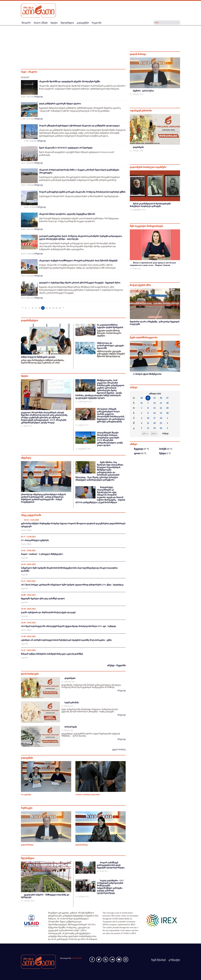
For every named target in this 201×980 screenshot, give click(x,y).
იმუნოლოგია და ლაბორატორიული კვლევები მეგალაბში (110, 346)
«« (134, 394)
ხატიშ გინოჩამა (72, 703)
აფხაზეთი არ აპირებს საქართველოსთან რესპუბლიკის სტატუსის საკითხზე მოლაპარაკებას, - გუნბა (66, 640)
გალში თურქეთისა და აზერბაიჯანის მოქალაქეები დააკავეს (48, 612)
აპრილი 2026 (155, 394)
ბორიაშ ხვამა (71, 727)
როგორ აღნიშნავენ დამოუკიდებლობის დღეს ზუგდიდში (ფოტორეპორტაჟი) (111, 865)
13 (50, 308)
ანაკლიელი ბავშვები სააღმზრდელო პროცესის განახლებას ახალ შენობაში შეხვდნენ (78, 261)
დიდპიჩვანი (70, 678)
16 (60, 308)
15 (57, 308)
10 (39, 308)
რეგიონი (24, 558)
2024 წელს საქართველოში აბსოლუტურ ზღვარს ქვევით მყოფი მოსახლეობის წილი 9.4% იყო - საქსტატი (68, 626)
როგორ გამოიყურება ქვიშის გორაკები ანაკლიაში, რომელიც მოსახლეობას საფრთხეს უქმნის (82, 192)
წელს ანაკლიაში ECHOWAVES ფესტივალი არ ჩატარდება (66, 148)
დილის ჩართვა (27, 845)
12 (46, 308)
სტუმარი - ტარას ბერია (143, 91)
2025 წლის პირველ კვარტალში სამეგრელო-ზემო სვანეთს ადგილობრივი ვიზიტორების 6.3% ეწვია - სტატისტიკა (72, 585)
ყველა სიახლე (119, 749)
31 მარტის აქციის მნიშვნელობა (147, 374)
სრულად (39, 97)
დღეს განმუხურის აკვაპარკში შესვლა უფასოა (60, 104)
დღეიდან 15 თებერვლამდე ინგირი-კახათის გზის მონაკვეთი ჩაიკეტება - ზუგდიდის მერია (80, 283)
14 (53, 308)
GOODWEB (77, 958)
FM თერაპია (26, 795)
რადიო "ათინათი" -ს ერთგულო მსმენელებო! (42, 554)
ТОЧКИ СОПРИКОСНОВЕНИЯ (87, 795)
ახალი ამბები (26, 530)
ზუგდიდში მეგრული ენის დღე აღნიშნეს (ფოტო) (43, 599)
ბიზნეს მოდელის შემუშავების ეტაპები (38, 357)
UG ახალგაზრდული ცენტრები (35, 540)
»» (176, 394)
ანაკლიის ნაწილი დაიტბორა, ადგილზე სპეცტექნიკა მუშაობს (67, 214)
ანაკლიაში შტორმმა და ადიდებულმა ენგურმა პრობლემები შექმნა (70, 82)
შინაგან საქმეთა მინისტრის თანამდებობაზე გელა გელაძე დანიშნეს (52, 654)
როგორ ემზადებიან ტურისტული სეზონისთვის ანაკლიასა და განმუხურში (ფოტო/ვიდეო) (79, 126)
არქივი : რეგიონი (116, 665)
